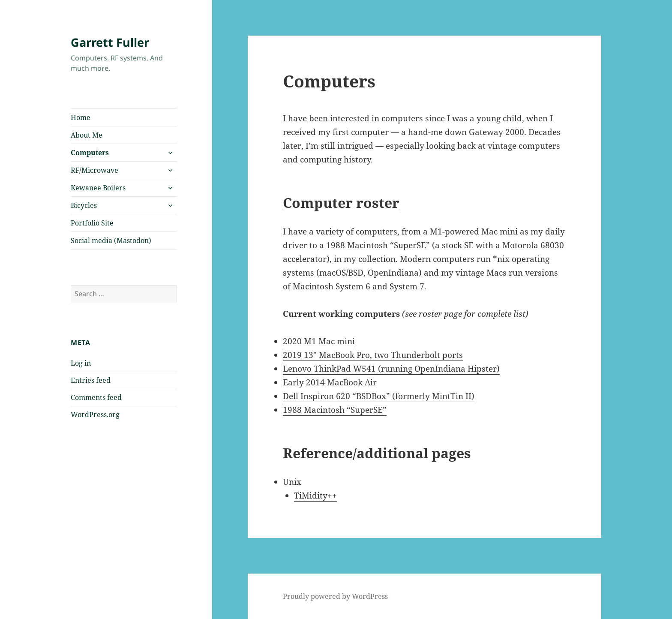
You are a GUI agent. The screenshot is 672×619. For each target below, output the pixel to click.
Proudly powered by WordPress (335, 596)
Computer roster (341, 203)
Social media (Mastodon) (111, 240)
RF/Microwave (94, 170)
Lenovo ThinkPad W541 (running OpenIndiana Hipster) (391, 369)
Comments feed (96, 397)
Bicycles (84, 205)
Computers (90, 153)
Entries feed (91, 380)
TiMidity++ (315, 496)
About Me (87, 135)
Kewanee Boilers (98, 188)
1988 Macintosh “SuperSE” (335, 410)
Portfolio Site (92, 223)
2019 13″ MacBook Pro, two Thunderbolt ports (373, 355)
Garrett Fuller (110, 42)
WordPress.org (95, 415)
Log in (81, 363)
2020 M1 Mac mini (319, 341)
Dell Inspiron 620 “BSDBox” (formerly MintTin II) (379, 396)
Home (81, 117)
